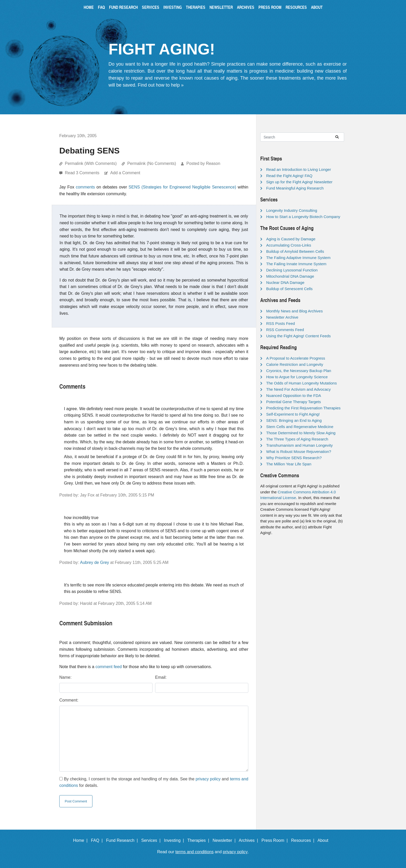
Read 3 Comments (83, 173)
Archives (246, 7)
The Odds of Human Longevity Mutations (302, 383)
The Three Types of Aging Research (297, 439)
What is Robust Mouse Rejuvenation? (299, 451)
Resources (296, 7)
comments (85, 187)
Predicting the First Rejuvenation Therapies (303, 408)
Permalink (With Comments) (91, 163)
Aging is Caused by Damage (291, 239)
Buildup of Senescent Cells (289, 289)
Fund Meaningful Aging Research (295, 188)
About (317, 7)
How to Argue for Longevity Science (297, 377)
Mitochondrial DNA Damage (290, 276)
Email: (161, 677)
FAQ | (98, 840)
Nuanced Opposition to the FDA (294, 395)
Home (89, 7)
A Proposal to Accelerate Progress (296, 358)
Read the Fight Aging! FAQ (289, 176)
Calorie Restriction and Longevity (295, 364)
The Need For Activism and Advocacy (298, 389)
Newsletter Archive (282, 317)
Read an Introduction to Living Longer (299, 169)
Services (151, 7)
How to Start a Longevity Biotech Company (303, 217)
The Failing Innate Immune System (296, 264)
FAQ (101, 7)
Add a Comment (125, 173)
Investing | (175, 840)
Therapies (196, 7)
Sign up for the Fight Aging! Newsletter (299, 182)
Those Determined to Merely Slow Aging (301, 433)
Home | (81, 840)
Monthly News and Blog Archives (294, 311)
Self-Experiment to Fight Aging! (293, 414)
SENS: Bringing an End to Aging (294, 420)
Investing (173, 7)
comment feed (109, 667)
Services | (152, 840)
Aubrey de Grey (95, 562)
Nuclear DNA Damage (285, 282)
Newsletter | (225, 840)
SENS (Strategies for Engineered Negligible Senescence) (182, 187)
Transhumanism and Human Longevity (299, 445)
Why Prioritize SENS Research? (294, 458)
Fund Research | (123, 840)
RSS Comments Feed (285, 330)
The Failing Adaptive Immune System (298, 258)
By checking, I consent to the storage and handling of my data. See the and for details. (154, 782)
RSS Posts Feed (281, 323)
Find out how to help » (161, 85)
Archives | (249, 840)
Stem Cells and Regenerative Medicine (300, 427)
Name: (65, 677)
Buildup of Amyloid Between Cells (295, 251)
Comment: (69, 700)
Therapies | (199, 840)
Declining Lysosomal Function (292, 270)
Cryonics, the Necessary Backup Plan (299, 371)
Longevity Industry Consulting (292, 210)
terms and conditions (194, 852)
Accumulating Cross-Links (289, 245)
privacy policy (208, 779)
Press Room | (276, 840)
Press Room (270, 7)
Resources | (304, 840)
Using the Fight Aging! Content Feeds (298, 336)
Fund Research (123, 7)
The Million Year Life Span (289, 464)
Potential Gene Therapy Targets (293, 402)
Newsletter (221, 7)
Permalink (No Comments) (151, 163)
